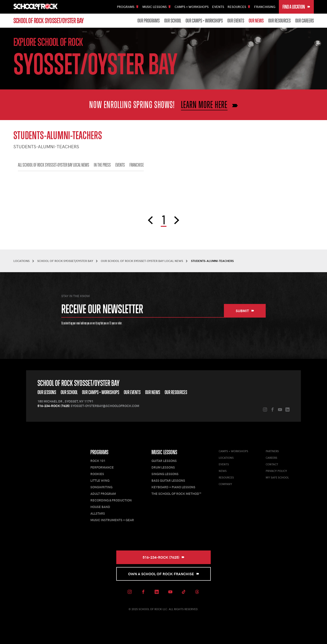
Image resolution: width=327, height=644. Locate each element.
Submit (245, 311)
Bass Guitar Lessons (168, 480)
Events (218, 7)
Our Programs (149, 21)
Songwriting (101, 487)
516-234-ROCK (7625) (54, 406)
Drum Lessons (163, 467)
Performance (102, 467)
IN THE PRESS (102, 165)
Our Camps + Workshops (204, 21)
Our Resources (279, 21)
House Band (100, 507)
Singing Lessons (165, 474)
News (223, 471)
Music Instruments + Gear (112, 520)
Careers (271, 458)
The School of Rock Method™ (176, 494)
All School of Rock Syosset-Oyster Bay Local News (54, 165)
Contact (272, 464)
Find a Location (296, 7)
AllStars (98, 513)
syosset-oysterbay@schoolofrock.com (105, 406)
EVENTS (120, 165)
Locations (226, 458)
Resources (226, 477)
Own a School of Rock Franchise (164, 574)
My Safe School (277, 477)
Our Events (236, 21)
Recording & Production (111, 500)
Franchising (265, 7)
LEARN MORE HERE (204, 105)
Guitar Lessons (164, 461)
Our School (173, 21)
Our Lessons (47, 392)
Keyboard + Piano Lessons (173, 487)
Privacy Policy (276, 471)
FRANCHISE (137, 165)
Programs (99, 452)
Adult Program (103, 494)
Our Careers (305, 21)
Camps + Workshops (192, 7)
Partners (272, 451)
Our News (256, 21)
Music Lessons (164, 452)
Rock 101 (98, 461)
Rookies (97, 474)
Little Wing (100, 480)
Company (225, 484)
